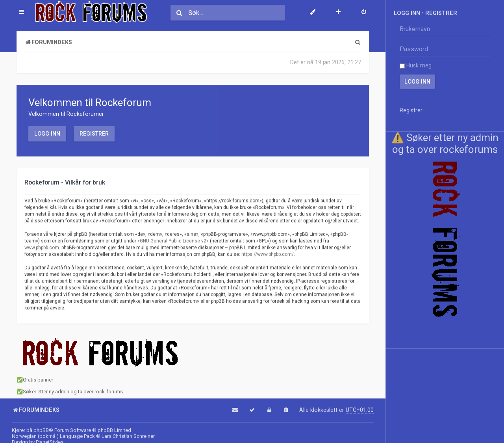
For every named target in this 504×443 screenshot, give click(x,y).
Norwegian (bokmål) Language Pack (53, 436)
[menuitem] (364, 13)
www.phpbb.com (42, 247)
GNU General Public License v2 (173, 240)
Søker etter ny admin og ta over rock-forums (73, 392)
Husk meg (416, 65)
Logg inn (47, 134)
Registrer (94, 134)
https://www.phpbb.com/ (268, 254)
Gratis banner (38, 380)
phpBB (41, 430)
